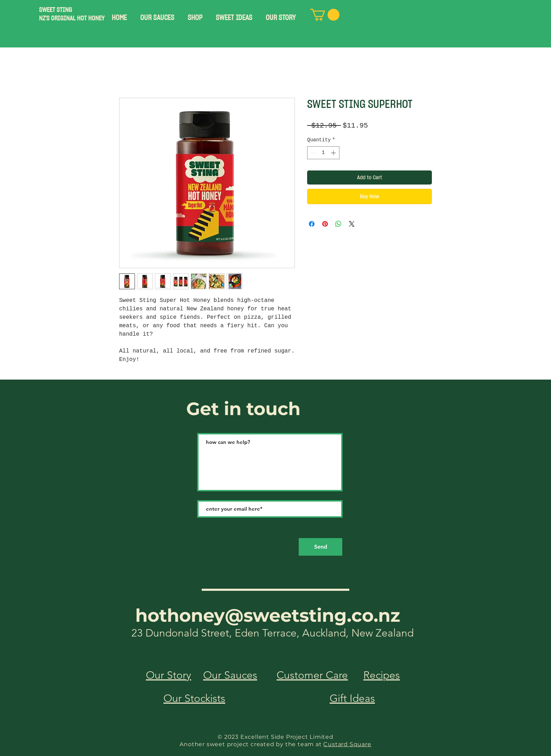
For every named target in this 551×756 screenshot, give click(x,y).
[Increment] (334, 153)
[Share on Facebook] (312, 224)
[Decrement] (313, 153)
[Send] (320, 547)
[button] (157, 15)
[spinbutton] (323, 153)
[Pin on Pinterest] (325, 224)
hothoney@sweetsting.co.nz (268, 615)
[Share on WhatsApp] (338, 224)
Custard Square (347, 744)
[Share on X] (352, 224)
